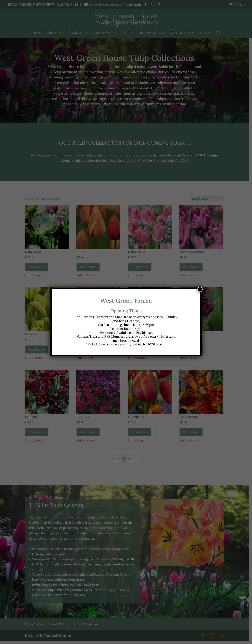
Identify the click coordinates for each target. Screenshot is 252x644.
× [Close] (200, 289)
